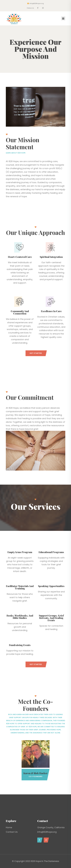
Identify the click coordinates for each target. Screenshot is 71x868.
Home (9, 827)
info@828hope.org (35, 3)
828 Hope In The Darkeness (45, 861)
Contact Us (12, 832)
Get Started (36, 353)
